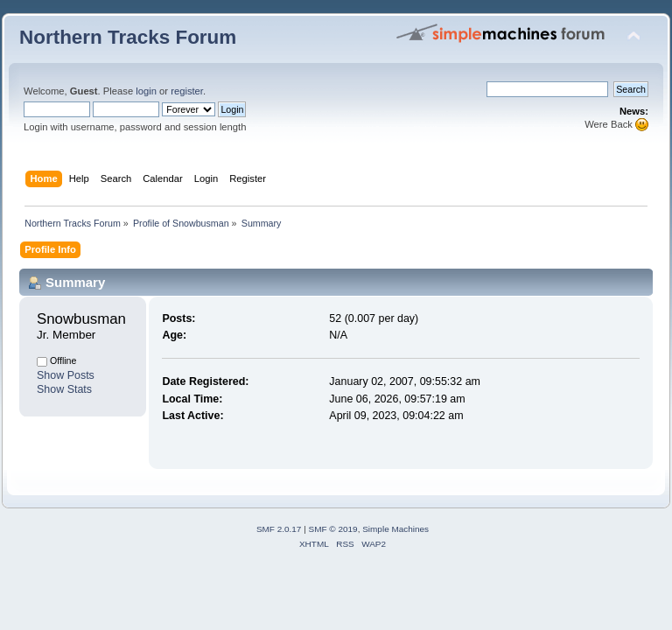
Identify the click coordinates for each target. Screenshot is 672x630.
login (146, 91)
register (187, 91)
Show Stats (64, 389)
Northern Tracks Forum (128, 37)
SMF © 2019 (333, 529)
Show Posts (66, 375)
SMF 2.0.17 (279, 529)
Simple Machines (395, 529)
